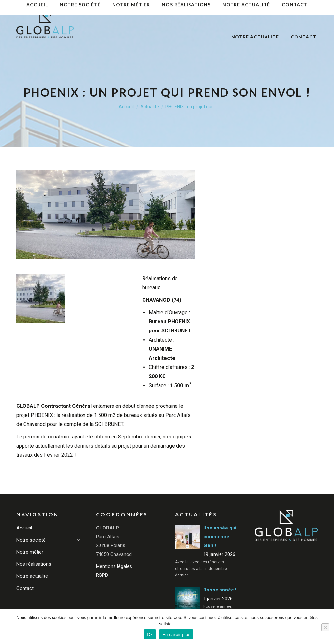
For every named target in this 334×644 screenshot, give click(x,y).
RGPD (102, 575)
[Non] (325, 627)
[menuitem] (138, 12)
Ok (150, 634)
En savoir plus (176, 634)
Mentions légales (114, 566)
